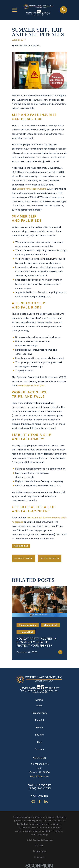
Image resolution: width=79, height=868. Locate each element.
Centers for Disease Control (32, 189)
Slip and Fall (21, 546)
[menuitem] (39, 845)
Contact (39, 749)
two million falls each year (31, 386)
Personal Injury (39, 713)
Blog (40, 742)
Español (39, 720)
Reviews (39, 735)
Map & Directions (40, 776)
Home (39, 706)
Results (40, 727)
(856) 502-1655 (40, 789)
